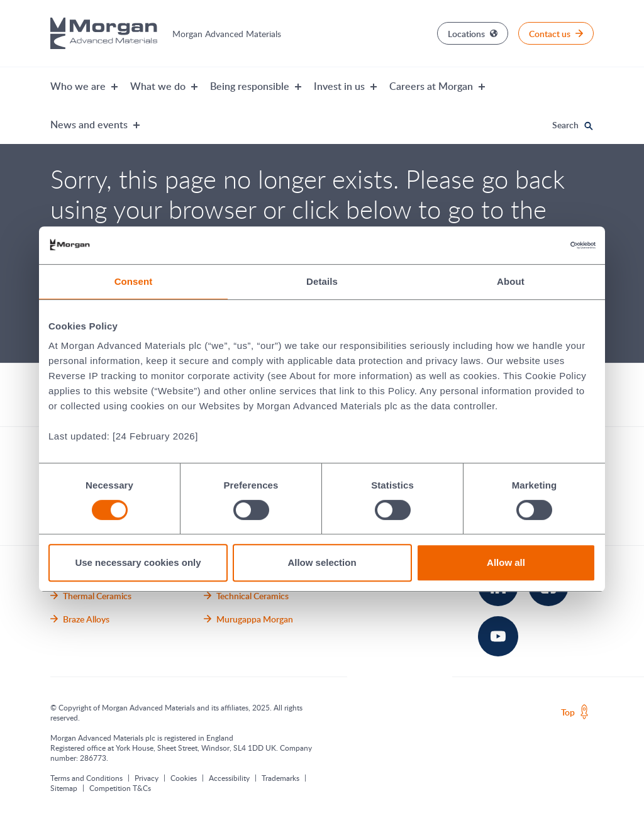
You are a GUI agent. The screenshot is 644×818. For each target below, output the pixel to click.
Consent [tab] (134, 281)
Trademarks (280, 778)
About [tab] (511, 281)
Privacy (147, 778)
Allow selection (322, 562)
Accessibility (229, 778)
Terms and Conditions (86, 778)
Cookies (184, 778)
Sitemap (64, 788)
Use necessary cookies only (138, 562)
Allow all (506, 562)
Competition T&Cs (120, 788)
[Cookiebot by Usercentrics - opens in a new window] (541, 245)
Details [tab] (322, 281)
